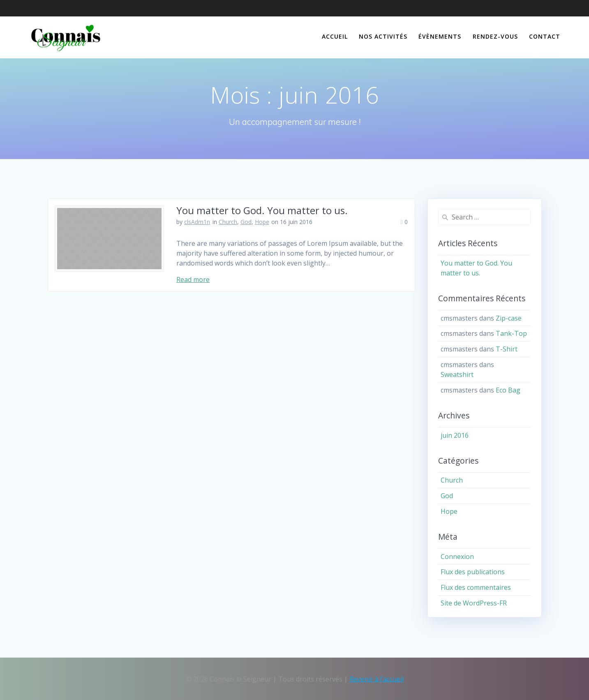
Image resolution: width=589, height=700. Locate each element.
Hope (262, 222)
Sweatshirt (457, 374)
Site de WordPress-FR (474, 603)
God (246, 222)
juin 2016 (455, 435)
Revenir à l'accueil (376, 679)
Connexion (457, 557)
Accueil (335, 36)
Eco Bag (508, 390)
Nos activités (383, 36)
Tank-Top (511, 333)
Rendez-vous (495, 36)
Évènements (440, 36)
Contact (545, 36)
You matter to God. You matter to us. (262, 210)
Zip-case (509, 318)
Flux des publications (473, 572)
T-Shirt (507, 349)
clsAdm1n (197, 222)
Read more (193, 280)
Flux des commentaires (476, 587)
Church (228, 222)
